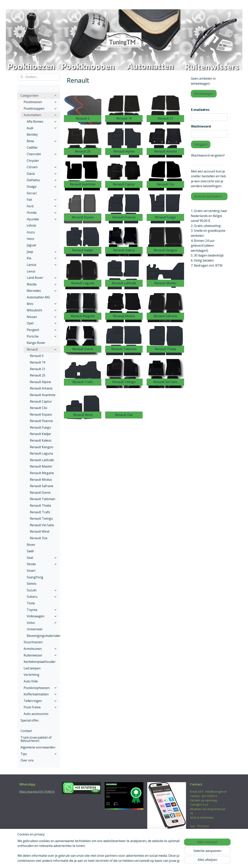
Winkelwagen (204, 94)
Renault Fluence (41, 421)
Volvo (42, 623)
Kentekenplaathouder (40, 662)
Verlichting (31, 675)
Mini (42, 304)
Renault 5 (37, 356)
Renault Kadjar (40, 434)
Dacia (42, 174)
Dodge (42, 187)
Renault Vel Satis (42, 525)
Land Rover (42, 278)
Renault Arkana (41, 388)
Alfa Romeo (42, 121)
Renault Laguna (41, 453)
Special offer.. (30, 720)
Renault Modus (41, 480)
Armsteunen (40, 649)
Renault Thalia (40, 505)
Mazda (42, 284)
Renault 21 (38, 369)
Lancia (42, 265)
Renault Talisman (43, 499)
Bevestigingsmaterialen (43, 636)
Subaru (42, 597)
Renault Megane (42, 473)
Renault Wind (40, 531)
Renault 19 (38, 362)
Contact (26, 731)
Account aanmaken (208, 196)
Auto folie (31, 681)
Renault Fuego (40, 427)
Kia (42, 258)
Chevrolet (42, 154)
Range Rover (36, 343)
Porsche (42, 336)
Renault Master (41, 466)
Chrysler (33, 161)
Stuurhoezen (33, 642)
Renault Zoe (39, 538)
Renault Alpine (40, 382)
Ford (42, 206)
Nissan (42, 317)
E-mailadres (200, 110)
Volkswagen (42, 616)
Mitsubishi (42, 310)
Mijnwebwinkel (164, 861)
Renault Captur (41, 401)
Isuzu (31, 232)
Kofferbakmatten (40, 694)
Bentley (32, 134)
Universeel (34, 629)
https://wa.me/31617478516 (37, 792)
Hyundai (42, 219)
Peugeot (42, 330)
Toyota (42, 610)
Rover (31, 545)
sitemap (107, 861)
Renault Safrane (42, 486)
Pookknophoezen (40, 688)
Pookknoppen (40, 108)
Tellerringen (40, 701)
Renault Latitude (42, 460)
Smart (31, 571)
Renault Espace (41, 414)
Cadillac (32, 147)
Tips (39, 754)
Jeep (42, 252)
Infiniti (31, 226)
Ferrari (32, 193)
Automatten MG (38, 297)
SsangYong (35, 577)
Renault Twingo (41, 518)
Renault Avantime (43, 395)
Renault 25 (38, 375)
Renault (42, 349)
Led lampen (32, 668)
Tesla (31, 603)
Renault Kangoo (42, 447)
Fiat (42, 200)
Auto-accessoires (36, 714)
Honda (42, 213)
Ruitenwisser (40, 655)
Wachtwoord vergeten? (208, 155)
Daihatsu (42, 180)
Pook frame (40, 707)
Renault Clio (39, 408)
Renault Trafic (40, 512)
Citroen (42, 167)
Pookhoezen (40, 102)
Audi (42, 128)
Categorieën (39, 96)
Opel (42, 323)
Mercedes (42, 291)
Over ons (27, 760)
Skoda (42, 564)
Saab (30, 551)
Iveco (31, 239)
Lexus (31, 271)
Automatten (40, 115)
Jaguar (32, 245)
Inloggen (201, 144)
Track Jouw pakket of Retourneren (36, 739)
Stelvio (32, 584)
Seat (42, 558)
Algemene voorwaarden (38, 747)
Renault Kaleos (41, 440)
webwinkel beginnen (130, 861)
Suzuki (42, 590)
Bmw (42, 141)
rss (116, 861)
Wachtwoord (201, 126)
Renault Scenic (40, 493)
